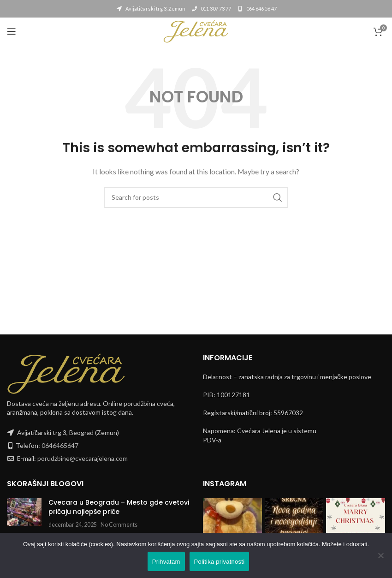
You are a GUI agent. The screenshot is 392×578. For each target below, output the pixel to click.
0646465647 (60, 445)
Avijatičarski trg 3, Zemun (151, 9)
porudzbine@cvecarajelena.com (83, 458)
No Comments (119, 525)
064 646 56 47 (257, 9)
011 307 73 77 (211, 9)
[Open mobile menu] (12, 31)
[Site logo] (196, 31)
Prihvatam (166, 562)
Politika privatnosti (220, 562)
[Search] (196, 197)
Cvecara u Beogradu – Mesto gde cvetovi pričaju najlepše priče (119, 507)
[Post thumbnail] (24, 514)
